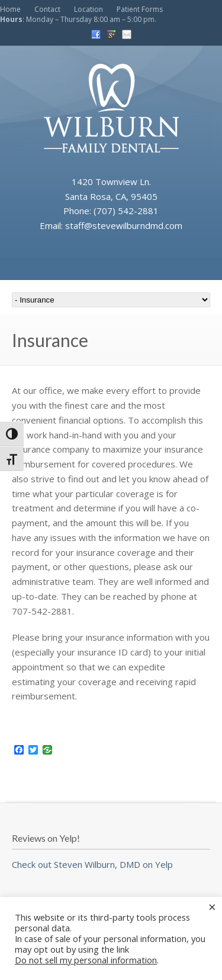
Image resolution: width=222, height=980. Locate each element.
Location (89, 9)
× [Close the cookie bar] (212, 906)
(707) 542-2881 (126, 211)
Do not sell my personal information (86, 960)
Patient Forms (140, 9)
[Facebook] (19, 750)
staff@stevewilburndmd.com (124, 225)
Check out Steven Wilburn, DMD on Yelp (92, 864)
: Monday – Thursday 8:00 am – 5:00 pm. (78, 19)
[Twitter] (33, 750)
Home (10, 9)
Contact (47, 9)
